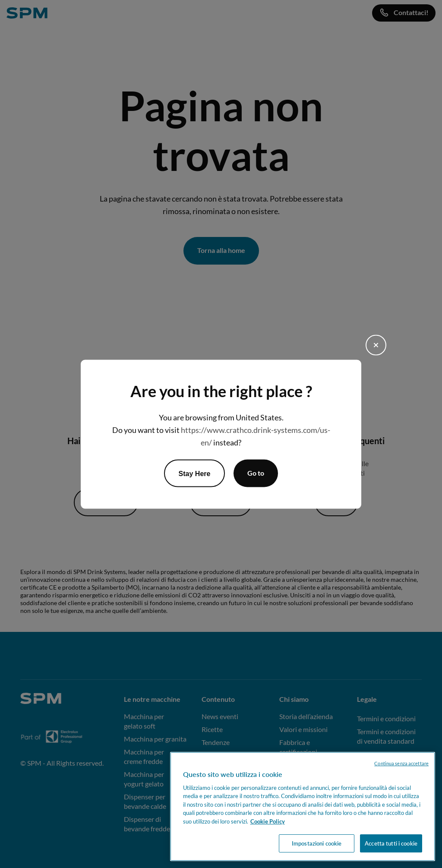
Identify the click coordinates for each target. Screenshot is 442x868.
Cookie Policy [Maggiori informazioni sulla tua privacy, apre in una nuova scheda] (268, 821)
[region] (303, 806)
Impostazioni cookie (317, 843)
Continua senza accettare (401, 763)
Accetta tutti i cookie (391, 843)
